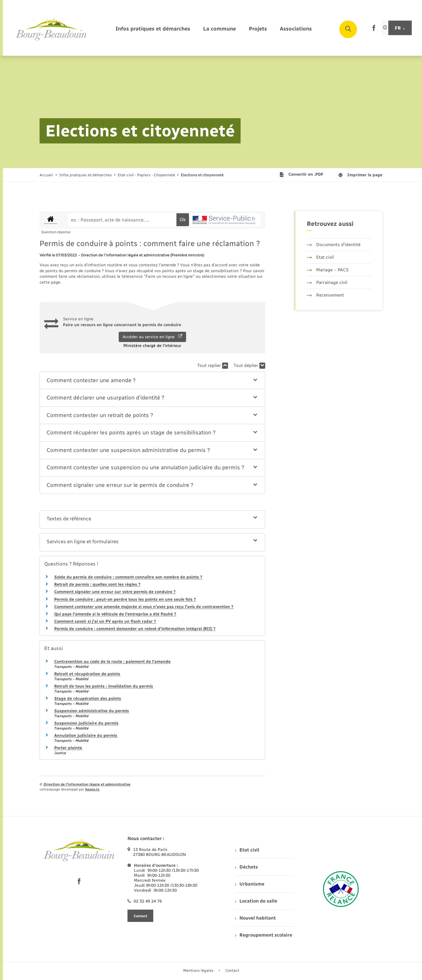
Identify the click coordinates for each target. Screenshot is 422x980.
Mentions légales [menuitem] (198, 970)
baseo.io (92, 789)
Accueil (46, 175)
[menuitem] (153, 29)
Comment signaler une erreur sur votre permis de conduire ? (115, 592)
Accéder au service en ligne (152, 337)
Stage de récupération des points (88, 699)
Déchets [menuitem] (246, 867)
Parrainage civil (327, 282)
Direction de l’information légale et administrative (87, 784)
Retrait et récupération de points (87, 674)
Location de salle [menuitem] (256, 901)
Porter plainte (68, 748)
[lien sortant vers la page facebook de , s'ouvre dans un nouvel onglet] (374, 30)
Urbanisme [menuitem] (250, 884)
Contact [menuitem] (232, 970)
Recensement (325, 295)
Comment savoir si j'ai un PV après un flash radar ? (105, 621)
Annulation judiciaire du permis (86, 736)
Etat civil (320, 257)
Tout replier (213, 366)
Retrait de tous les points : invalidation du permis (104, 686)
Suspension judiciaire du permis (86, 723)
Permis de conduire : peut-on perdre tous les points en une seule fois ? (125, 599)
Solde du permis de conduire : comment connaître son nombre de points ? (128, 577)
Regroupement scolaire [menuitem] (264, 935)
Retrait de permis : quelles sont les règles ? (97, 584)
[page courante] (202, 175)
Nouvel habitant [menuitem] (255, 918)
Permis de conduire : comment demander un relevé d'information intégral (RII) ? (135, 629)
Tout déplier (249, 366)
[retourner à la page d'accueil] (51, 29)
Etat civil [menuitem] (247, 850)
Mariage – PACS (328, 270)
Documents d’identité (334, 245)
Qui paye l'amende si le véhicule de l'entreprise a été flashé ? (115, 614)
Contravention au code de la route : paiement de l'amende (112, 662)
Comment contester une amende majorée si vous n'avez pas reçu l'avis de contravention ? (144, 607)
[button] (153, 381)
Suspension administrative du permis (92, 711)
